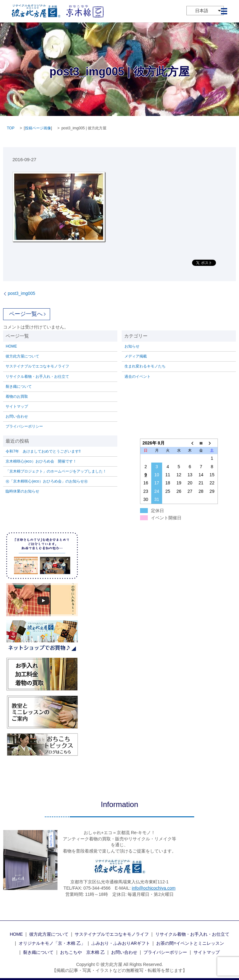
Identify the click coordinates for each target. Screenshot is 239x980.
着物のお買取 (17, 396)
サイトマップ (17, 406)
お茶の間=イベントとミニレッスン (190, 943)
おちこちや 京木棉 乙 (82, 952)
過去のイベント (138, 377)
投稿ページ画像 (38, 128)
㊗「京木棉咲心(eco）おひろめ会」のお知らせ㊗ (47, 481)
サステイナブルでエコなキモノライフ (37, 366)
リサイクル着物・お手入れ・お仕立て (37, 377)
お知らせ (132, 346)
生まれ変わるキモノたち (145, 366)
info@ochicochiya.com (154, 888)
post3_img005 (21, 293)
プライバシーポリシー (24, 426)
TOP (11, 128)
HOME (11, 346)
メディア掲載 (136, 356)
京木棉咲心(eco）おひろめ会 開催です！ (41, 461)
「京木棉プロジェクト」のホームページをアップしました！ (56, 471)
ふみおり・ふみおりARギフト (121, 943)
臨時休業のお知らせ (22, 491)
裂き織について (19, 387)
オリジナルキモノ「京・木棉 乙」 (52, 943)
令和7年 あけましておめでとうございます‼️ (43, 451)
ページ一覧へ (26, 314)
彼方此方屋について (22, 356)
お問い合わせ (17, 416)
